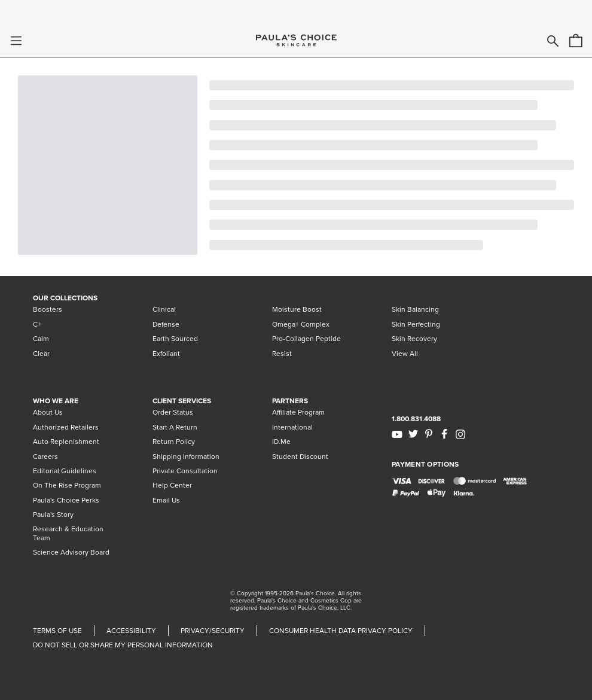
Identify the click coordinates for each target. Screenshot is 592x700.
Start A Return (175, 427)
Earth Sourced (175, 339)
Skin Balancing (415, 309)
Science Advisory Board (71, 552)
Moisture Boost (297, 309)
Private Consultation (185, 471)
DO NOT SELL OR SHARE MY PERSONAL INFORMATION (123, 645)
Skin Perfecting (416, 324)
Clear (41, 354)
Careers (45, 456)
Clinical (164, 309)
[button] (16, 41)
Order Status (173, 412)
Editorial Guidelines (65, 471)
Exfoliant (166, 354)
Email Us (166, 500)
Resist (282, 354)
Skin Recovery (414, 339)
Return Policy (174, 442)
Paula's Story (53, 515)
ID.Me (281, 442)
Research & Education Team (68, 533)
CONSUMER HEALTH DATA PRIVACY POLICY (341, 631)
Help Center (172, 485)
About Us (48, 412)
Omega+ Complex (301, 324)
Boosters (48, 309)
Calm (41, 339)
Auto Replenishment (66, 442)
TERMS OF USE (57, 631)
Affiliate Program (298, 412)
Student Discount (300, 456)
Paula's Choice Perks (66, 500)
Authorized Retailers (66, 427)
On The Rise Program (67, 485)
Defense (166, 324)
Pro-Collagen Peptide (306, 339)
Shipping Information (186, 456)
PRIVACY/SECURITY (213, 631)
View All (405, 354)
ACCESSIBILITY (131, 631)
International (292, 427)
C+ (37, 324)
